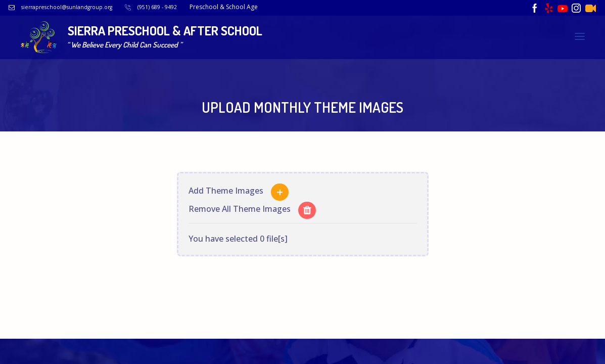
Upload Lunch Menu (398, 47)
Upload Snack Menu (471, 47)
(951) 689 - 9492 (184, 7)
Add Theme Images (226, 186)
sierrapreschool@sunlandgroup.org (85, 7)
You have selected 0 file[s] (238, 234)
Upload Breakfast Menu (318, 47)
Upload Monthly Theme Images (436, 60)
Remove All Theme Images (240, 204)
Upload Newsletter (546, 47)
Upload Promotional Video (536, 60)
